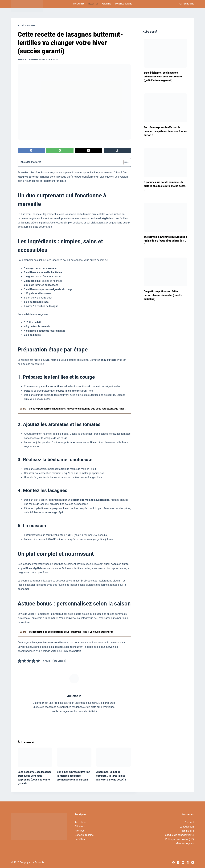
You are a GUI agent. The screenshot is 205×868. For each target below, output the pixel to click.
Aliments (106, 4)
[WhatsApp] (60, 150)
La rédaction (187, 827)
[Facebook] (31, 150)
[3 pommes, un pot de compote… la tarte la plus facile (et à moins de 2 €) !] (114, 757)
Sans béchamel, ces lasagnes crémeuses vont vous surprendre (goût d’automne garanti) (163, 77)
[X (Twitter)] (89, 150)
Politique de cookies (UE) (180, 839)
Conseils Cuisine (124, 4)
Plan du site (187, 831)
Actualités (79, 4)
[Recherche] (187, 4)
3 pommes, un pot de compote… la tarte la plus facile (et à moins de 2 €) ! (111, 776)
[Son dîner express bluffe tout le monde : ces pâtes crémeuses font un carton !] (74, 757)
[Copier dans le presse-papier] (117, 150)
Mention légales (185, 843)
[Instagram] (183, 862)
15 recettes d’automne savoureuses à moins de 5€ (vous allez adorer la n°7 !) (165, 241)
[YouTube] (193, 862)
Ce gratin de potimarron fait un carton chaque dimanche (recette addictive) (163, 295)
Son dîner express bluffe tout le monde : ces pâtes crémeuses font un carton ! (74, 776)
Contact (189, 822)
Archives (80, 831)
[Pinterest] (188, 862)
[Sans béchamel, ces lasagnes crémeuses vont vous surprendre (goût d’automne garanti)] (35, 757)
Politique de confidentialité (179, 835)
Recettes (93, 4)
